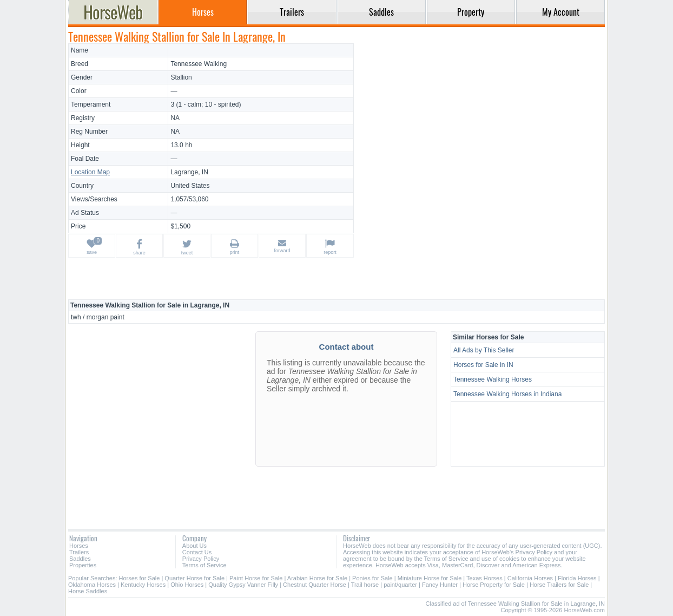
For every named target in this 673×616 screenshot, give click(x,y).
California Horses (530, 578)
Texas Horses (484, 578)
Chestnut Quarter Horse (315, 585)
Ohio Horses (187, 585)
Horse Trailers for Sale (559, 585)
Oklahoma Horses (92, 585)
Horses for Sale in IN (483, 365)
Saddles (80, 559)
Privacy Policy (201, 559)
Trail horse (365, 585)
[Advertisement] (481, 119)
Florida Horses (577, 578)
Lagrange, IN (189, 172)
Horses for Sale (140, 578)
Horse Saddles (88, 591)
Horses (79, 546)
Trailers (79, 552)
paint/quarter (400, 585)
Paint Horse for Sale (256, 578)
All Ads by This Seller (484, 350)
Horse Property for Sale (494, 585)
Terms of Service (204, 565)
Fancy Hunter (440, 585)
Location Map (90, 172)
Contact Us (197, 552)
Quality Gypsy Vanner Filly (243, 585)
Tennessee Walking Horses (493, 379)
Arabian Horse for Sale (317, 578)
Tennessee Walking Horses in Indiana (507, 394)
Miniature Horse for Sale (430, 578)
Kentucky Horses (143, 585)
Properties (83, 565)
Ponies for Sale (372, 578)
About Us (194, 546)
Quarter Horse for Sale (194, 578)
